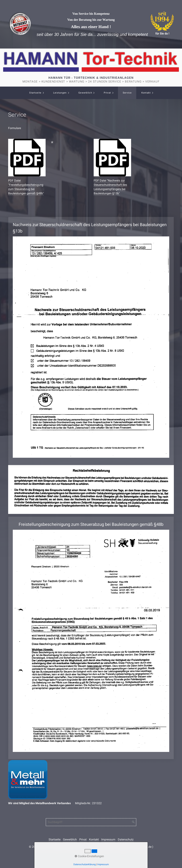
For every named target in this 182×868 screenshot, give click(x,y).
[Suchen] (133, 822)
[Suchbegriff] (91, 822)
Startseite (35, 93)
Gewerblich (85, 93)
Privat (107, 93)
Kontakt (146, 93)
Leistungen (60, 93)
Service (127, 93)
